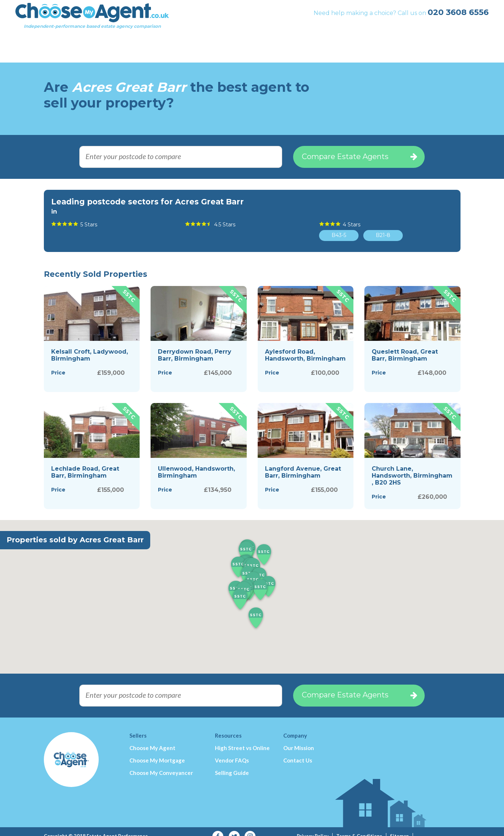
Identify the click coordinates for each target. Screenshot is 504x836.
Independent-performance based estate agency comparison (121, 24)
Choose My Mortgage (157, 751)
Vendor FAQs (232, 751)
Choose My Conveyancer (161, 763)
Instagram (250, 827)
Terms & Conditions (359, 826)
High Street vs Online (242, 738)
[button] (256, 609)
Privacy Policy (313, 826)
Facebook (218, 827)
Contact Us (298, 751)
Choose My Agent (152, 738)
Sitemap (399, 826)
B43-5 (339, 226)
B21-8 (383, 226)
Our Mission (299, 738)
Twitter (234, 827)
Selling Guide (232, 763)
